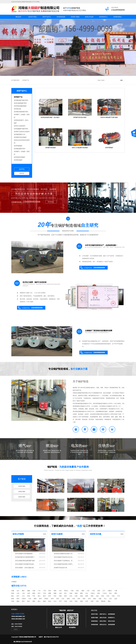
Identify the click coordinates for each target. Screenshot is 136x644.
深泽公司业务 (89, 17)
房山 (110, 593)
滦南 (81, 601)
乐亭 (87, 601)
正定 (63, 599)
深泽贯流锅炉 (18, 160)
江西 (93, 591)
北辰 (97, 596)
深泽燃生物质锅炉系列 (21, 112)
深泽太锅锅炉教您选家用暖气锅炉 (25, 561)
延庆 (44, 596)
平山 (105, 599)
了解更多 (15, 629)
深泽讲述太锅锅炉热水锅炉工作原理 (64, 554)
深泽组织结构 (95, 625)
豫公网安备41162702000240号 (23, 642)
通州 (116, 593)
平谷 (34, 596)
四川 (39, 593)
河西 (60, 596)
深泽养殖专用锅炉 (20, 157)
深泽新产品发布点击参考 (22, 132)
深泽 (89, 599)
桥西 (35, 599)
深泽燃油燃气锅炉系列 (21, 100)
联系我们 (51, 202)
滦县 (76, 601)
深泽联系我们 (118, 17)
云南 (60, 593)
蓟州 (18, 599)
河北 (60, 591)
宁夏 (116, 591)
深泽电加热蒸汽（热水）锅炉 (22, 122)
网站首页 (18, 17)
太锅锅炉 (14, 582)
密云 (39, 596)
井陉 (58, 599)
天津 (44, 593)
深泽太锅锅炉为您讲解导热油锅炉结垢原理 (25, 564)
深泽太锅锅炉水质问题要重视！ (24, 554)
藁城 (18, 601)
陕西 (34, 593)
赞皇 (95, 599)
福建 (29, 591)
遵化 (109, 601)
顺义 (13, 596)
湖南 (83, 591)
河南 (72, 591)
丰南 (66, 601)
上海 (23, 593)
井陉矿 (46, 599)
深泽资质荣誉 (111, 625)
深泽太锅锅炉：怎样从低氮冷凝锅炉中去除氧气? (25, 568)
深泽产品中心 (47, 17)
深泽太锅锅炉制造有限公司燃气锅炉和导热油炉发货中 (64, 564)
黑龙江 (66, 591)
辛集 (13, 601)
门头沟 (105, 593)
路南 (44, 601)
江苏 (88, 591)
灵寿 (79, 599)
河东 (55, 596)
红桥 (76, 596)
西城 (76, 593)
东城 (71, 593)
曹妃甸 (103, 601)
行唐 (73, 599)
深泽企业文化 (103, 625)
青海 (13, 593)
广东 (39, 591)
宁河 (118, 596)
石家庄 (24, 599)
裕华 (52, 599)
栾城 (68, 599)
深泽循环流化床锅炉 (20, 137)
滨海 (113, 596)
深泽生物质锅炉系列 (20, 103)
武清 (103, 596)
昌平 (18, 596)
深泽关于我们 (33, 17)
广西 (44, 591)
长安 (30, 599)
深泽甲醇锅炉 (18, 146)
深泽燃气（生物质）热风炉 (22, 116)
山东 (18, 593)
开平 (60, 601)
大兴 (23, 596)
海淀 (99, 593)
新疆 (50, 593)
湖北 (77, 591)
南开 (66, 596)
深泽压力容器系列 (20, 126)
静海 (13, 599)
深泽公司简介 (103, 621)
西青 (87, 596)
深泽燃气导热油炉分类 (60, 568)
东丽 (81, 596)
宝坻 (108, 596)
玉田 (97, 601)
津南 (92, 596)
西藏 (55, 593)
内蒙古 (110, 591)
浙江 (66, 593)
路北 (50, 601)
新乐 (29, 601)
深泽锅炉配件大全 (20, 134)
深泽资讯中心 (103, 17)
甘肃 (34, 591)
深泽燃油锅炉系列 (20, 149)
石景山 (93, 593)
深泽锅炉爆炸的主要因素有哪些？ (25, 557)
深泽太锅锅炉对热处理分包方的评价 (64, 557)
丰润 (71, 601)
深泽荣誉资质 (61, 17)
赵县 (116, 599)
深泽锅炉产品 (26, 80)
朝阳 (81, 593)
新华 (40, 599)
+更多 (44, 534)
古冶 (55, 601)
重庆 (23, 591)
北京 (18, 591)
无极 (100, 599)
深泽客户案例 (75, 17)
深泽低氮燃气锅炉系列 (21, 129)
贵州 (50, 591)
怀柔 (29, 596)
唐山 (39, 601)
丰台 (87, 593)
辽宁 (104, 591)
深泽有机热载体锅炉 (20, 106)
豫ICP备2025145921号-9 (51, 637)
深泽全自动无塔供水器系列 (22, 141)
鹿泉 (34, 601)
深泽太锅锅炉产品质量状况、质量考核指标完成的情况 (64, 561)
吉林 (99, 591)
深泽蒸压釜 (17, 109)
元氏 (110, 599)
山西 (29, 593)
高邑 (84, 599)
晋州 (23, 601)
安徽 (13, 591)
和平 (50, 596)
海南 (55, 591)
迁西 (92, 601)
